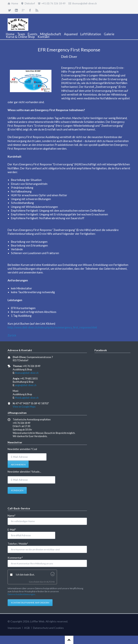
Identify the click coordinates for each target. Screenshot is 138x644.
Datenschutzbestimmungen (21, 594)
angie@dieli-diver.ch (26, 385)
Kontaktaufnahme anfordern (30, 603)
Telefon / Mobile (18, 543)
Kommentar (15, 557)
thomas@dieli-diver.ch (27, 373)
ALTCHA (50, 582)
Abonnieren (18, 465)
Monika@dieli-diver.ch (27, 398)
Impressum (14, 628)
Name (14, 515)
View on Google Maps (24, 407)
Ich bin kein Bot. (25, 574)
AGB (27, 628)
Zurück (12, 335)
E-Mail (14, 529)
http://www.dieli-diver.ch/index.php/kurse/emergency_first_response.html (52, 327)
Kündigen (17, 490)
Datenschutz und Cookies (48, 628)
